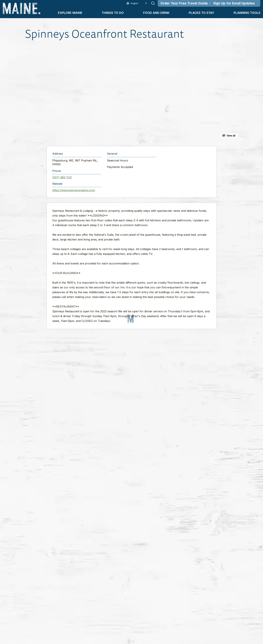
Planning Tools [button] (247, 13)
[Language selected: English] (137, 3)
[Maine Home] (22, 8)
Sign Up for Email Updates (234, 3)
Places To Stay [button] (202, 13)
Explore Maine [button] (70, 13)
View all (231, 136)
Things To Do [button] (113, 13)
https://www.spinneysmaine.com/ (74, 190)
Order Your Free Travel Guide (184, 3)
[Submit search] (153, 3)
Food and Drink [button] (156, 13)
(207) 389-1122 (62, 177)
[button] (94, 93)
